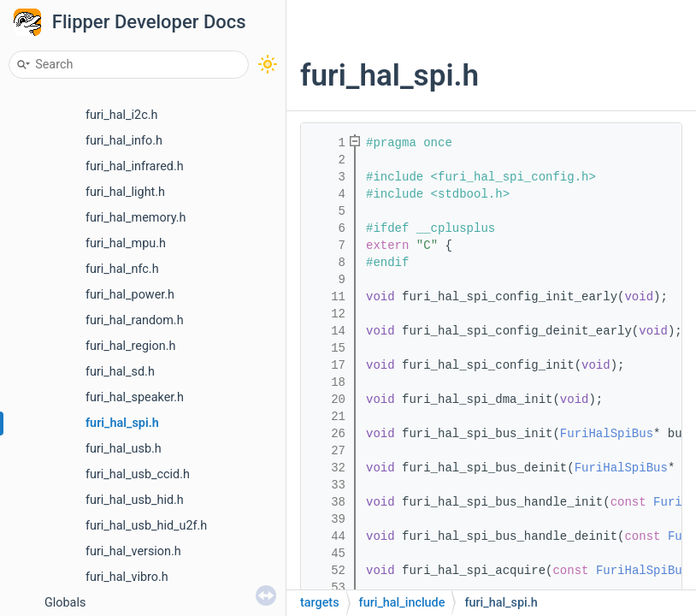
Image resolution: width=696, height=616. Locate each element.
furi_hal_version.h (133, 551)
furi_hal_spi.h (122, 423)
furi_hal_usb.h (124, 449)
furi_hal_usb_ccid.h (138, 474)
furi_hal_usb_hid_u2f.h (146, 526)
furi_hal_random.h (135, 320)
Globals (65, 603)
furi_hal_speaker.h (135, 397)
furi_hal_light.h (125, 192)
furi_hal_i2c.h (121, 115)
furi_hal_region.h (130, 346)
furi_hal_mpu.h (126, 243)
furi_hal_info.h (124, 141)
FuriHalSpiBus (607, 434)
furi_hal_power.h (130, 295)
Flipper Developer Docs (149, 22)
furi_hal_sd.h (120, 372)
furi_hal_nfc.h (122, 269)
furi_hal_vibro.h (127, 577)
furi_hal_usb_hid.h (135, 500)
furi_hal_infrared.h (135, 166)
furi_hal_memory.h (136, 218)
